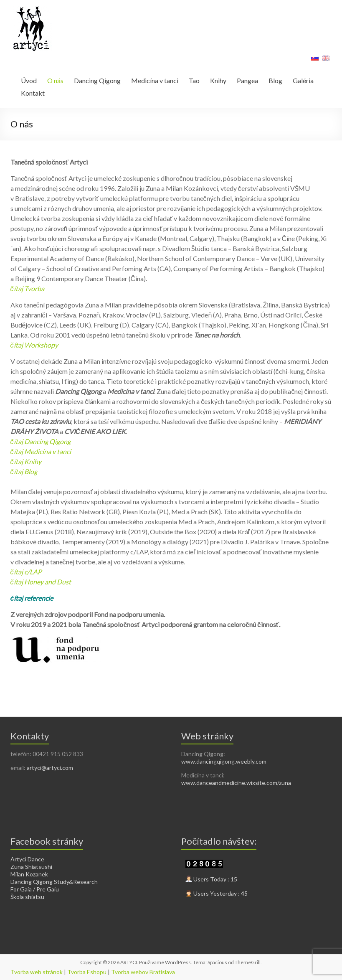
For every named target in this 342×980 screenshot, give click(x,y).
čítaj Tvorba (27, 288)
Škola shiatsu (27, 897)
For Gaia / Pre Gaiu (35, 889)
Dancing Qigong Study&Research (54, 882)
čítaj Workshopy (34, 345)
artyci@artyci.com (50, 768)
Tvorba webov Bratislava (143, 972)
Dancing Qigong (97, 80)
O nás (55, 80)
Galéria (303, 80)
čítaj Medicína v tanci (41, 451)
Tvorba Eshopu (87, 972)
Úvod (29, 80)
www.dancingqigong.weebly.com (224, 761)
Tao (194, 80)
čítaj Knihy (26, 461)
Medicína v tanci (155, 80)
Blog (275, 80)
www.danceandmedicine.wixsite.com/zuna (236, 783)
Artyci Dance (27, 859)
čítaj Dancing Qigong (41, 441)
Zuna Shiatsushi (31, 867)
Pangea (247, 80)
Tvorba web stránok (37, 972)
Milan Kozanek (29, 874)
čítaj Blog (24, 471)
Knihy (218, 80)
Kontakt (33, 93)
